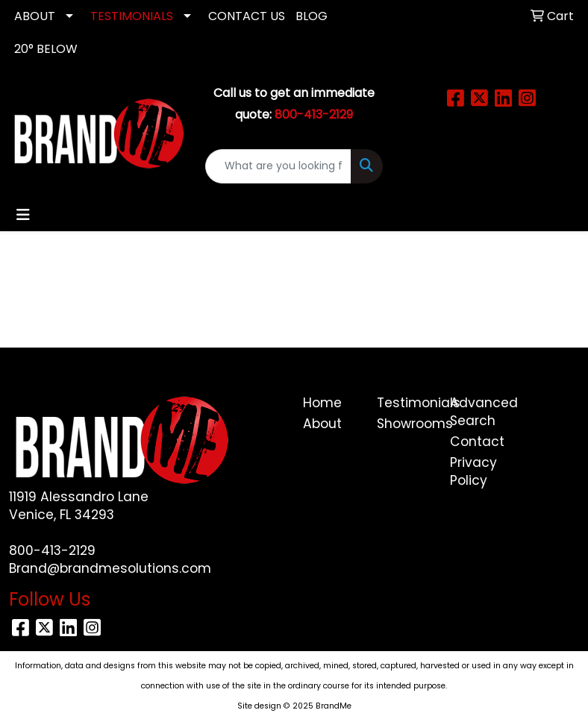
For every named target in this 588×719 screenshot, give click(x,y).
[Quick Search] (279, 166)
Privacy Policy (473, 471)
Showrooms (405, 424)
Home (322, 403)
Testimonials (405, 403)
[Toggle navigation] (23, 215)
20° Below (46, 49)
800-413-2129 (52, 550)
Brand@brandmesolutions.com (110, 568)
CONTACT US (247, 16)
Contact (477, 442)
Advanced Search (478, 412)
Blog (312, 16)
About (322, 424)
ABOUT (35, 16)
